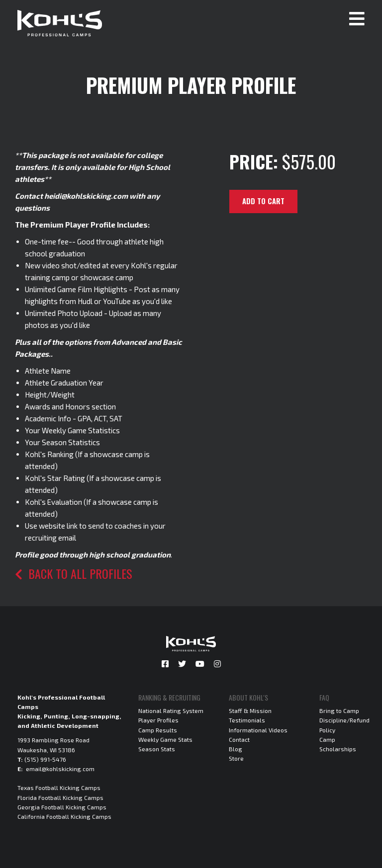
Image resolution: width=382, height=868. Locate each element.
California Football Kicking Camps (64, 816)
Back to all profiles (74, 573)
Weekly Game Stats (165, 739)
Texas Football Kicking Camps (59, 788)
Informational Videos (258, 730)
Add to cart (263, 201)
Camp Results (158, 730)
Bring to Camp (339, 710)
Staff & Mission (250, 710)
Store (236, 758)
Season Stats (157, 749)
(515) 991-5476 (45, 759)
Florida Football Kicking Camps (60, 797)
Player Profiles (158, 720)
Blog (236, 749)
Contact (239, 739)
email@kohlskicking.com (60, 769)
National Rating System (171, 710)
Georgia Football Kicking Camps (62, 807)
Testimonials (247, 720)
